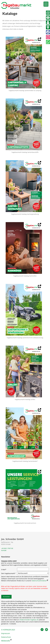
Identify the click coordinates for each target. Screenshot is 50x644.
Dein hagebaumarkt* (8, 573)
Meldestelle (6, 641)
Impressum (6, 633)
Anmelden (6, 597)
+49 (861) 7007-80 (7, 548)
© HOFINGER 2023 (8, 630)
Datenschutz (6, 637)
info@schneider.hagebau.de (29, 620)
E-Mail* (4, 570)
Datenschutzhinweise (39, 581)
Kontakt (4, 550)
